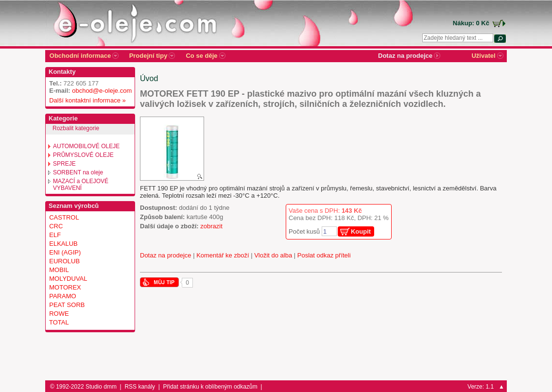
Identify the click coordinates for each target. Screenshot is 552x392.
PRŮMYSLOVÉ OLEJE (83, 155)
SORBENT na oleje (78, 172)
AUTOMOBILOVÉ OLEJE (86, 146)
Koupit (361, 231)
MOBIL (59, 270)
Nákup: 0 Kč (471, 23)
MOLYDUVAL (68, 279)
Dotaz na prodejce (166, 255)
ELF (55, 235)
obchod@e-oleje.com (102, 91)
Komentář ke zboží (223, 255)
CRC (56, 226)
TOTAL (59, 322)
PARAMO (62, 296)
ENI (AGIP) (65, 252)
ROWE (59, 314)
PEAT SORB (67, 305)
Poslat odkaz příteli (324, 255)
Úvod (149, 78)
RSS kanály (140, 387)
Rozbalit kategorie (76, 128)
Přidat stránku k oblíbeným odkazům (210, 387)
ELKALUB (63, 244)
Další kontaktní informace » (86, 100)
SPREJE (64, 164)
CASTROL (64, 217)
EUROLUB (64, 261)
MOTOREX (65, 287)
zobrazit (211, 226)
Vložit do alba (273, 255)
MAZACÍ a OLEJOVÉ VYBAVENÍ (81, 185)
